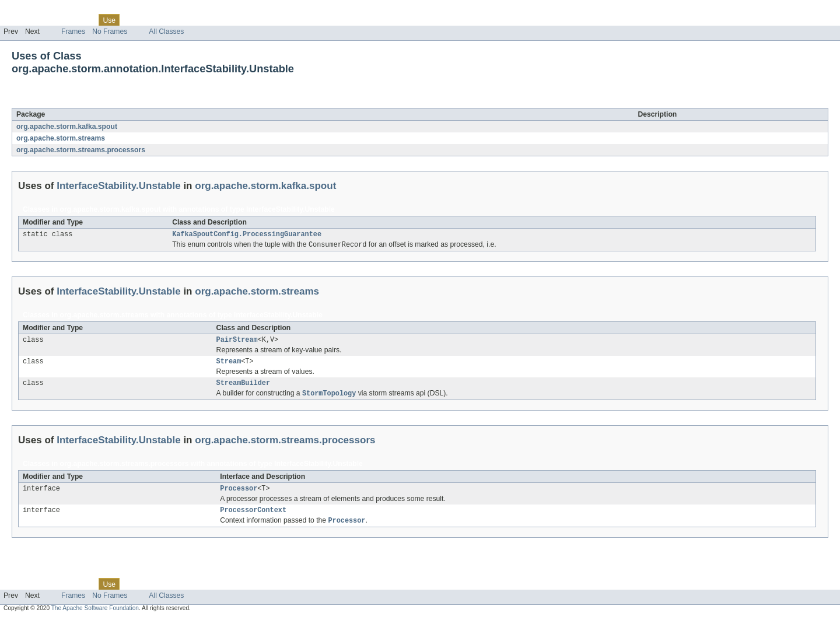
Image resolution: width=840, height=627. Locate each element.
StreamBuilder (243, 388)
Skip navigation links (32, 10)
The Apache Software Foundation (95, 617)
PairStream (237, 342)
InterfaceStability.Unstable (124, 101)
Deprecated (166, 20)
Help (223, 20)
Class (83, 20)
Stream (229, 365)
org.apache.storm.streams (61, 138)
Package (54, 20)
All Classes (166, 31)
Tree (133, 20)
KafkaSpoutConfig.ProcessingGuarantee (247, 235)
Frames (73, 31)
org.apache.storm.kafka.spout (67, 127)
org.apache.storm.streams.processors (81, 150)
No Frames (110, 31)
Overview (18, 20)
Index (199, 20)
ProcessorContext (253, 518)
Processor (239, 495)
